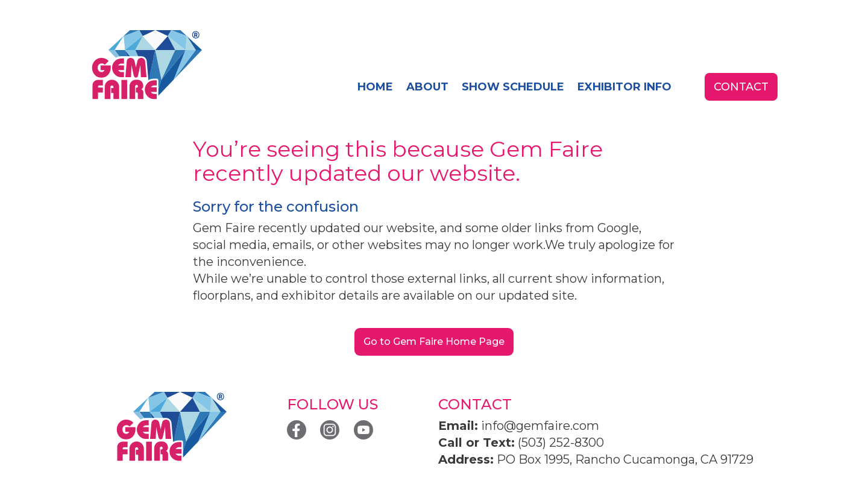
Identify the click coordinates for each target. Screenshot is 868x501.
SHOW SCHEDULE (513, 87)
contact (741, 87)
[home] (146, 65)
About (427, 87)
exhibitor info (624, 87)
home (375, 87)
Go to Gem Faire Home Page (434, 342)
